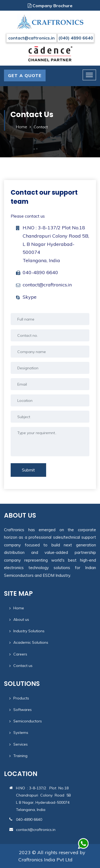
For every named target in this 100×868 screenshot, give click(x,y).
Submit (28, 470)
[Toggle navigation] (89, 75)
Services (21, 744)
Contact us (23, 666)
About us (21, 619)
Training (20, 756)
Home (21, 127)
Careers (20, 654)
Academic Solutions (31, 642)
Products (21, 698)
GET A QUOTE (25, 75)
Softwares (23, 710)
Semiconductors (28, 721)
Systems (21, 733)
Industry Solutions (29, 631)
